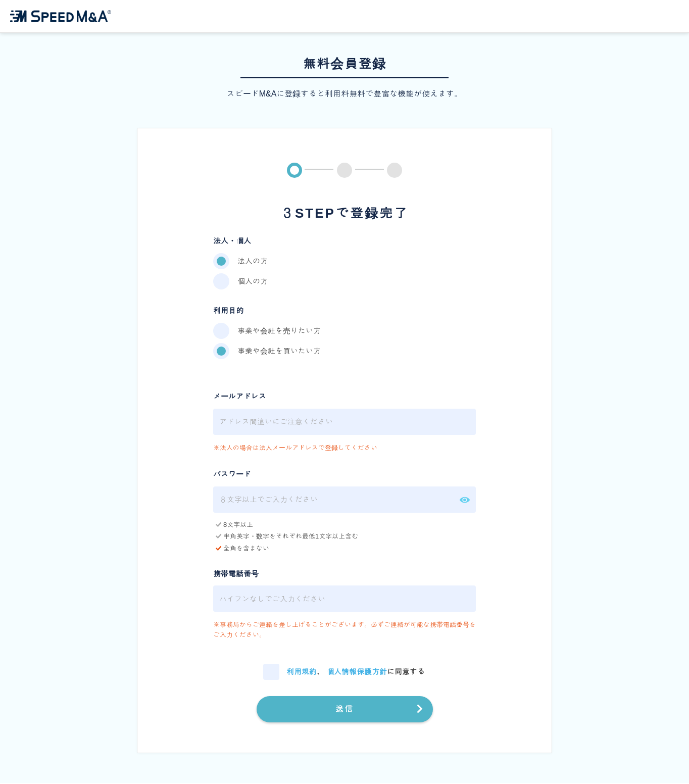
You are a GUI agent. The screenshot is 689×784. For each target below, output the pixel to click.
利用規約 (302, 672)
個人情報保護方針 (357, 672)
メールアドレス (240, 397)
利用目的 (228, 311)
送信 (344, 709)
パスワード (232, 475)
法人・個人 (232, 241)
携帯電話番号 (236, 575)
